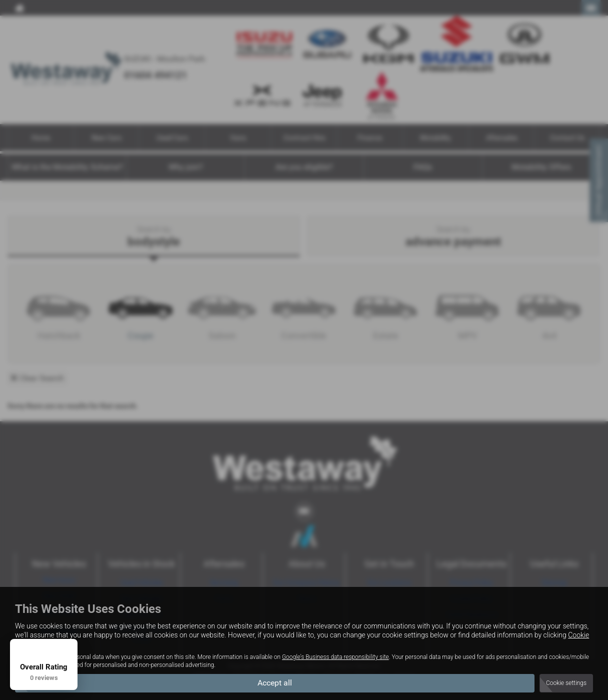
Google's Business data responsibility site (335, 657)
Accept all (275, 683)
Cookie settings (566, 683)
